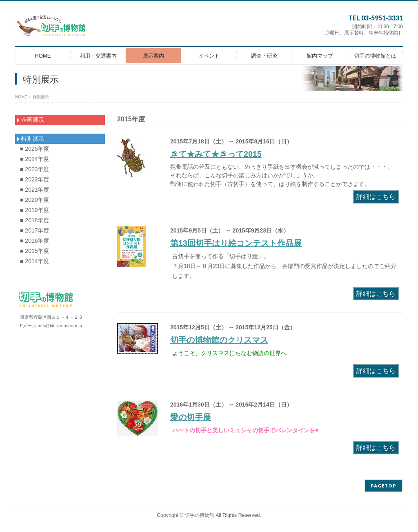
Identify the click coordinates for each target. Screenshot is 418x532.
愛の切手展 (191, 417)
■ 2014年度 (35, 261)
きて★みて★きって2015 (216, 154)
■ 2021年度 (35, 190)
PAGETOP (384, 486)
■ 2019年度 (35, 210)
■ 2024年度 (35, 159)
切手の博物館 (200, 515)
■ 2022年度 (35, 179)
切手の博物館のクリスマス (219, 340)
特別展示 (30, 139)
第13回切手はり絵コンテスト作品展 (236, 243)
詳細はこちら (376, 197)
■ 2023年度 (35, 169)
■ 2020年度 (35, 200)
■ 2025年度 (35, 149)
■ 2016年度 (35, 241)
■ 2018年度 (35, 220)
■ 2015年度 (35, 251)
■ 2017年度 (35, 230)
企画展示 (30, 120)
